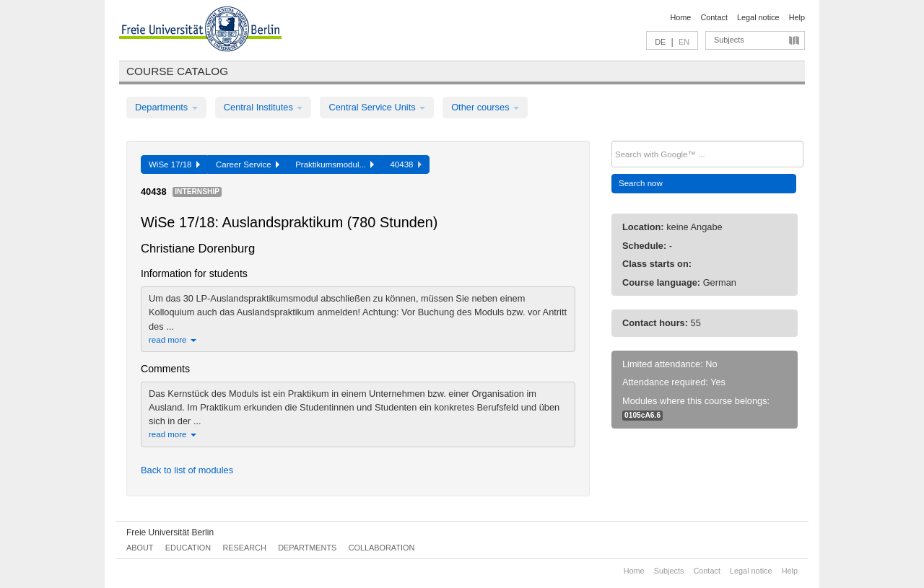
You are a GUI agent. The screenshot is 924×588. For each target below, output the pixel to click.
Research (244, 548)
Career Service (248, 164)
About (140, 548)
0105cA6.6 (642, 415)
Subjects (729, 40)
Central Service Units (377, 107)
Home (680, 17)
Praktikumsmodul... (335, 164)
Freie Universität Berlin (170, 532)
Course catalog (177, 71)
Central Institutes (263, 107)
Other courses (485, 107)
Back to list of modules (187, 470)
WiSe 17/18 (174, 164)
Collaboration (382, 548)
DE (660, 42)
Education (188, 548)
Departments (166, 107)
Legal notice (758, 17)
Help (797, 17)
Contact (714, 17)
